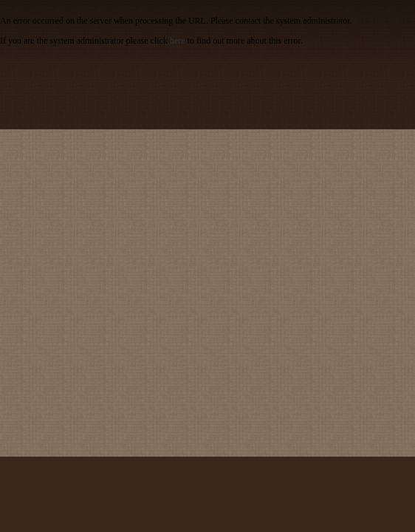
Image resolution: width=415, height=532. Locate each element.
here (178, 41)
